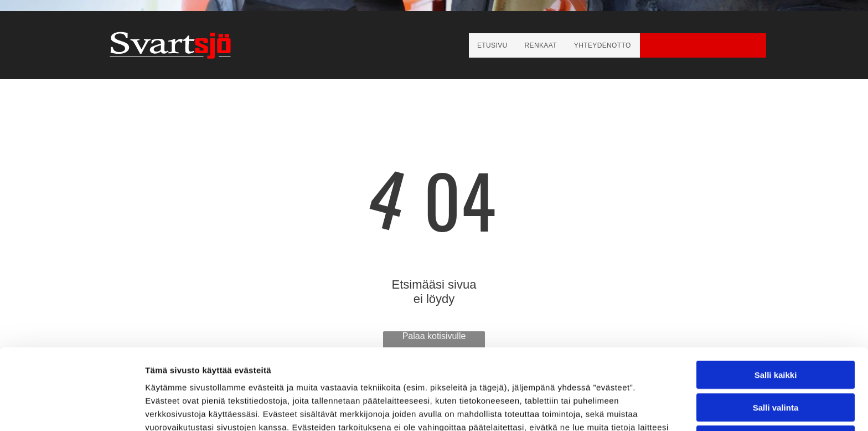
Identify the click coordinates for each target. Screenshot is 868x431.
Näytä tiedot (592, 409)
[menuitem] (493, 45)
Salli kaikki (776, 294)
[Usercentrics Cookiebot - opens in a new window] (72, 409)
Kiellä (776, 359)
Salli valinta (776, 327)
